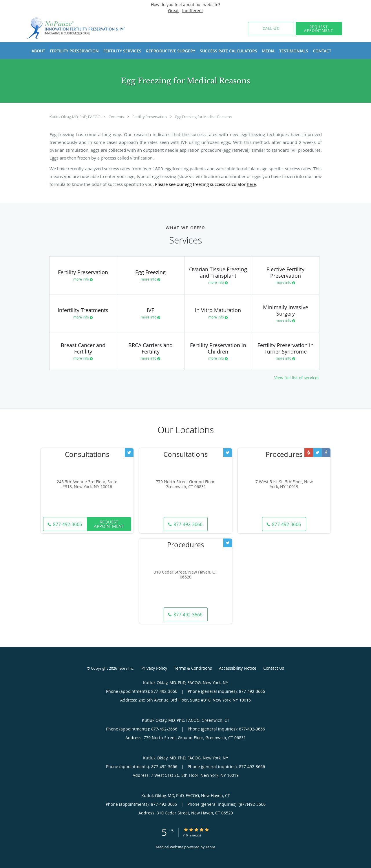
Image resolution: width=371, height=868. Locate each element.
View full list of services (297, 378)
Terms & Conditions (193, 668)
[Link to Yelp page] (309, 453)
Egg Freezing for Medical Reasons (203, 117)
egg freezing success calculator (220, 184)
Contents (117, 117)
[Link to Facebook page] (326, 453)
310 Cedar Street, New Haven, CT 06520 (185, 575)
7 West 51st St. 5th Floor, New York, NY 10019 (284, 484)
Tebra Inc (126, 668)
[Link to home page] (68, 29)
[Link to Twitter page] (129, 453)
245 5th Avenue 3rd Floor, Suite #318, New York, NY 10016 (87, 484)
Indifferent (193, 11)
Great (173, 11)
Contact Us (274, 668)
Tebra (210, 847)
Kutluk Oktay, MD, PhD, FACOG (75, 117)
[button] (319, 29)
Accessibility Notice (238, 668)
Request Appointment (109, 524)
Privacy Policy (154, 668)
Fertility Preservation (150, 117)
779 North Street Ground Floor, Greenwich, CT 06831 (186, 484)
